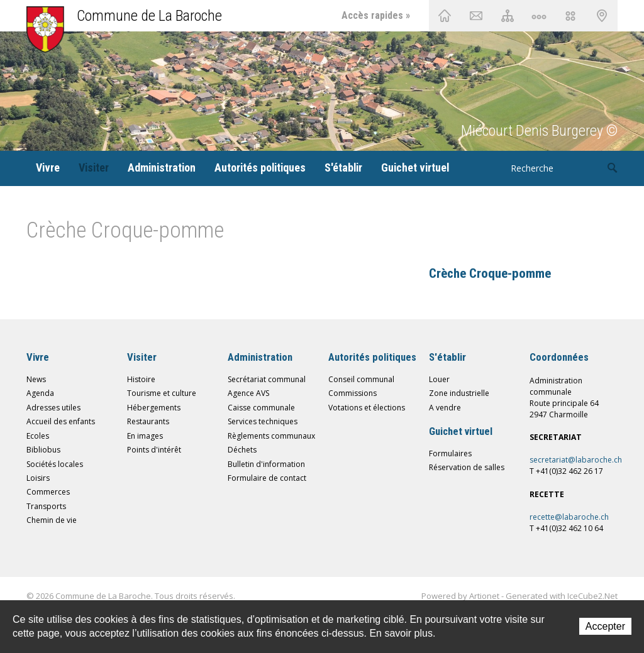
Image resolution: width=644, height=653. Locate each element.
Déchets (242, 450)
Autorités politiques (260, 167)
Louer (439, 379)
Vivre (48, 167)
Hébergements (154, 408)
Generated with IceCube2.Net (562, 596)
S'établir (343, 167)
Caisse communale (261, 408)
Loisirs (38, 478)
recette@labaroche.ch (569, 517)
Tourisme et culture (162, 393)
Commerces (48, 492)
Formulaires (450, 453)
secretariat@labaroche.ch (576, 460)
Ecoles (38, 436)
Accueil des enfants (61, 421)
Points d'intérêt (154, 450)
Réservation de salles (467, 467)
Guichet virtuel (415, 167)
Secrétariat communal (267, 379)
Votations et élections (367, 408)
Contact (476, 16)
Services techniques (263, 421)
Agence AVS (248, 393)
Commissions (353, 393)
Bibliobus (43, 450)
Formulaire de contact (267, 478)
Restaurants (148, 421)
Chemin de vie (539, 16)
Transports (46, 506)
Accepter (605, 626)
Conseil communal (361, 379)
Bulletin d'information (266, 464)
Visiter (94, 167)
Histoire (141, 379)
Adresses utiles (53, 408)
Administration (162, 167)
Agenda (40, 393)
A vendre (445, 408)
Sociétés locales (55, 464)
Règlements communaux (271, 436)
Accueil (445, 16)
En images (145, 436)
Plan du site (508, 16)
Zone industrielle (459, 393)
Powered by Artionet (460, 596)
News (36, 379)
